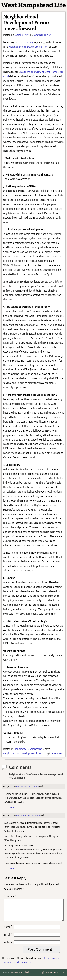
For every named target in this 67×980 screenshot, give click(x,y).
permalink (56, 753)
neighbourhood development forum (23, 753)
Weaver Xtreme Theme (55, 977)
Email (8, 939)
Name (8, 931)
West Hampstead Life (20, 977)
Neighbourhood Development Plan (28, 47)
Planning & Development (28, 749)
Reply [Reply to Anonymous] (12, 807)
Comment (10, 896)
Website (8, 947)
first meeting (26, 42)
